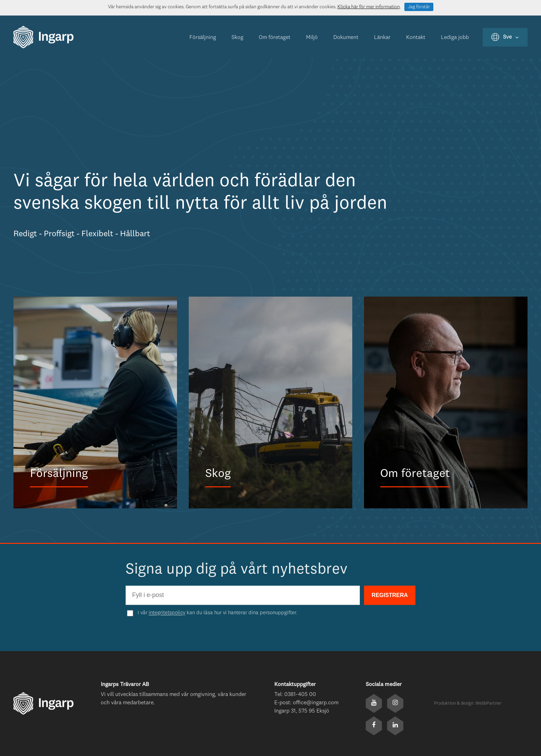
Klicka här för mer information (369, 7)
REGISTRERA (390, 595)
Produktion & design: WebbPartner (468, 703)
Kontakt (416, 38)
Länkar (382, 38)
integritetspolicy (167, 613)
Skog (237, 38)
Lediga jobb (455, 38)
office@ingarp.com (316, 703)
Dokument (346, 38)
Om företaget (275, 38)
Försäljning (203, 38)
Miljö (312, 38)
